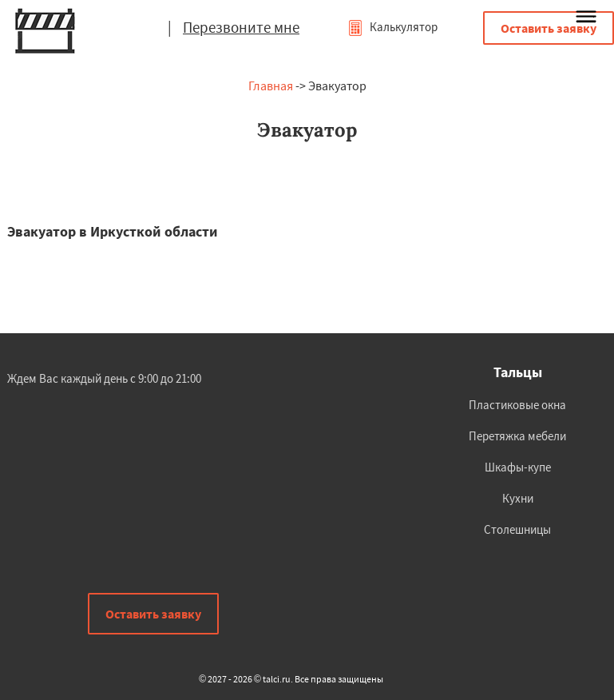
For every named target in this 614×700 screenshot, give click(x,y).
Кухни (518, 498)
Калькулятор (392, 27)
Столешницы (517, 529)
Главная (271, 86)
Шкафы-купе (518, 467)
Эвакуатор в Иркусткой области (113, 231)
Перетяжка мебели (517, 436)
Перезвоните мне (241, 27)
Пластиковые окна (517, 405)
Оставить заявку (549, 28)
